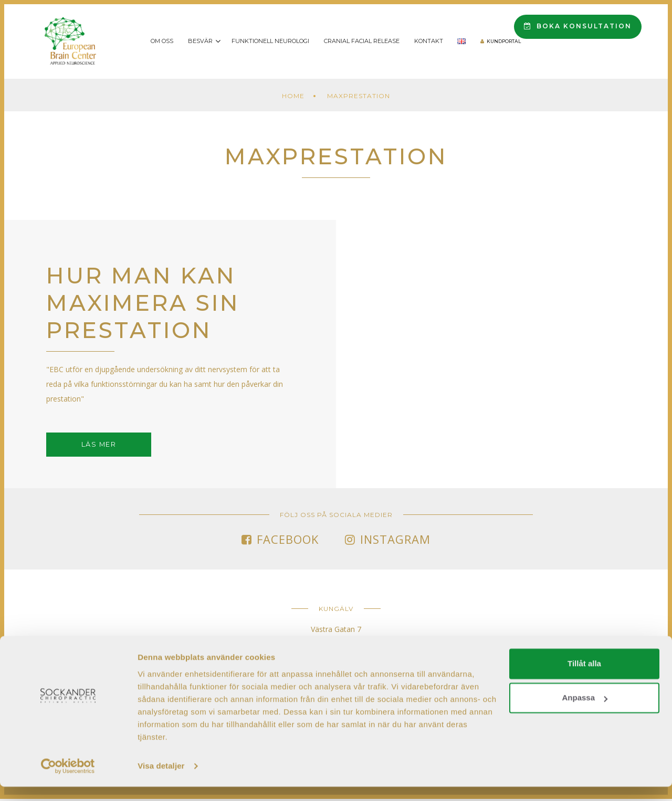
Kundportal (504, 41)
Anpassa (585, 712)
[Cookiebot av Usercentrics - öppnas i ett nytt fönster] (68, 781)
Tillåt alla (584, 678)
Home (293, 96)
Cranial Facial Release (362, 41)
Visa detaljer (161, 780)
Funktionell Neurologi (270, 41)
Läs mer (99, 446)
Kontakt (429, 41)
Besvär (200, 41)
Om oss (162, 41)
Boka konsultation (578, 26)
